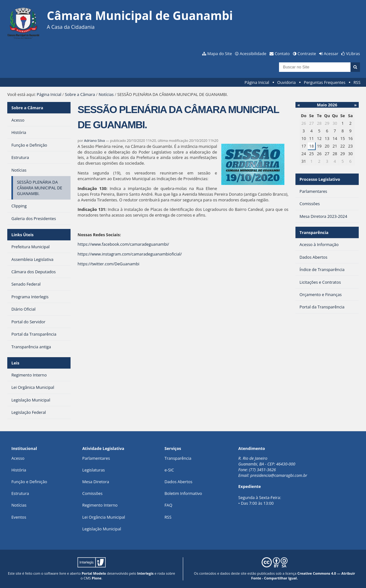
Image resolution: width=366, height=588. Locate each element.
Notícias (106, 94)
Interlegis (146, 573)
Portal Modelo (94, 573)
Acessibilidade (253, 54)
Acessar (331, 54)
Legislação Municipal (102, 529)
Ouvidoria (286, 82)
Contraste (307, 54)
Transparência (314, 232)
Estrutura (20, 493)
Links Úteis (22, 235)
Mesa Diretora (96, 482)
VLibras (353, 54)
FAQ (168, 505)
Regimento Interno (100, 505)
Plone (97, 578)
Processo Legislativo (320, 179)
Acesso (18, 458)
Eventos (19, 517)
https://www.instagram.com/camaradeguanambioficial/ (130, 254)
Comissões (92, 493)
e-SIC (169, 470)
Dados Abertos (178, 482)
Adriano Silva (95, 140)
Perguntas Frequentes (324, 82)
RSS (357, 82)
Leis (15, 363)
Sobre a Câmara (80, 94)
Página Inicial (257, 82)
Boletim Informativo (183, 493)
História (19, 470)
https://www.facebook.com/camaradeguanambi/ (123, 244)
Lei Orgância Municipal (104, 517)
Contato (282, 54)
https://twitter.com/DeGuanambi (108, 264)
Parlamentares (96, 458)
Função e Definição (29, 482)
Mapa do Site (220, 54)
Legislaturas (93, 470)
